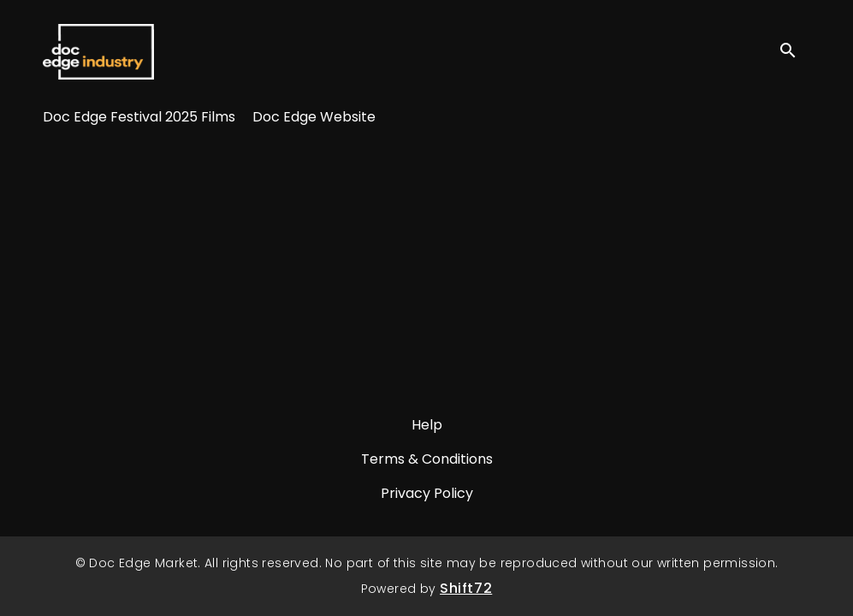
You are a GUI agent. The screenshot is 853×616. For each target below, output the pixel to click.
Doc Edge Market (98, 51)
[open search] (795, 51)
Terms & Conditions (427, 459)
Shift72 (466, 588)
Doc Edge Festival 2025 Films (139, 117)
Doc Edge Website (314, 117)
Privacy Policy (427, 493)
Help (427, 425)
